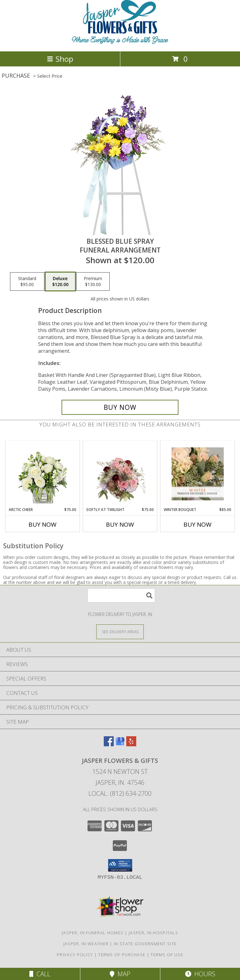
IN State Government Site (145, 944)
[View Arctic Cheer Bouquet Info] (43, 474)
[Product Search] (121, 595)
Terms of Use (167, 955)
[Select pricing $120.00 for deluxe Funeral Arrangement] (60, 282)
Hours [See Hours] (200, 974)
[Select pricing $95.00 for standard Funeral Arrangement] (27, 282)
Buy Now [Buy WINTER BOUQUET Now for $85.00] (197, 524)
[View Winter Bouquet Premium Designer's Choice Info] (198, 474)
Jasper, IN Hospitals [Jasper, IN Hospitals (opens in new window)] (153, 933)
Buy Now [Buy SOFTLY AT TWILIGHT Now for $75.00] (120, 524)
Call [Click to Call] (40, 974)
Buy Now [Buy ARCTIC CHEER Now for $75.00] (42, 524)
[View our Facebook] (109, 744)
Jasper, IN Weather (86, 944)
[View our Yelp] (131, 744)
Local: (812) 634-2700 (120, 793)
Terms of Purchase (122, 955)
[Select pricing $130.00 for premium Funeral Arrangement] (93, 282)
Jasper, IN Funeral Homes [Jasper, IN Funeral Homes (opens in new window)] (93, 933)
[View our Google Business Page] (120, 744)
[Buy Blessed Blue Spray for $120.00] (120, 407)
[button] (120, 865)
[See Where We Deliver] (120, 631)
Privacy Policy (75, 955)
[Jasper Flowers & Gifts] (120, 42)
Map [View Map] (120, 974)
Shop (60, 59)
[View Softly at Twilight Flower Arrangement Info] (120, 474)
